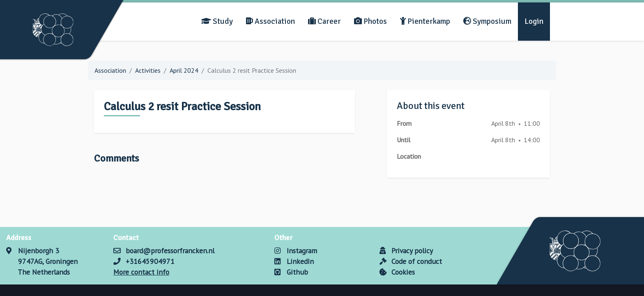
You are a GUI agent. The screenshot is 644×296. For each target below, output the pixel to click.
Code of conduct (411, 261)
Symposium (487, 21)
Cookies (397, 272)
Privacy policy (406, 251)
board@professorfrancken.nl (170, 251)
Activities (148, 70)
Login (534, 21)
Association (270, 21)
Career (324, 21)
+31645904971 (150, 261)
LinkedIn (294, 261)
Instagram (296, 251)
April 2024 (184, 70)
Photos (370, 21)
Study (217, 21)
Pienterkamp (425, 21)
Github (291, 272)
